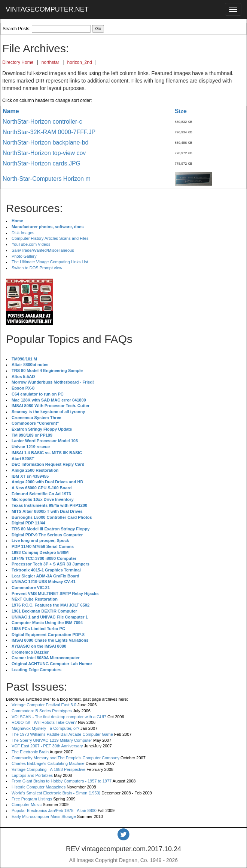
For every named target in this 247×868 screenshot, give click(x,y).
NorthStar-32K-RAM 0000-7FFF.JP (49, 132)
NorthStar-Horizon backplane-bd (45, 142)
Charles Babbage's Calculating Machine (48, 763)
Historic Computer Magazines (39, 787)
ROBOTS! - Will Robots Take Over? (44, 722)
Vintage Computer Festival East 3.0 (44, 705)
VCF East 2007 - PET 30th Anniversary (47, 746)
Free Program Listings (32, 799)
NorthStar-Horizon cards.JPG (42, 163)
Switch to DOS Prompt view (37, 268)
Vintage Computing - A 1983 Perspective (48, 769)
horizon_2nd (80, 62)
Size (181, 111)
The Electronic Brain (30, 752)
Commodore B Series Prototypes (42, 711)
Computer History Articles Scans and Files (50, 238)
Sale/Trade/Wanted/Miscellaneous (43, 250)
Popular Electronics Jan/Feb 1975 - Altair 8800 (54, 810)
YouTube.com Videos (31, 244)
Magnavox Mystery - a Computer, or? (45, 728)
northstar (50, 62)
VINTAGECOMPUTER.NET (47, 9)
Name (11, 111)
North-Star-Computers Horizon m (47, 179)
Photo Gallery (24, 256)
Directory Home (18, 62)
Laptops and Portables (32, 775)
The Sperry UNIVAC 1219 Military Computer (52, 740)
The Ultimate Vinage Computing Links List (50, 262)
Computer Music (27, 805)
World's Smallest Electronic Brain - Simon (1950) (56, 793)
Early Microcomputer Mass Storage (44, 816)
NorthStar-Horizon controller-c (42, 122)
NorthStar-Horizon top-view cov (44, 153)
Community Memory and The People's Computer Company (65, 758)
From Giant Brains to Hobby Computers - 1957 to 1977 (62, 781)
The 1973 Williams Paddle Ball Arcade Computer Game (62, 734)
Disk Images (23, 233)
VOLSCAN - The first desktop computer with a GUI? (59, 717)
